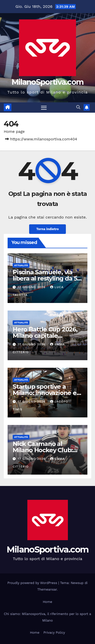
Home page (14, 132)
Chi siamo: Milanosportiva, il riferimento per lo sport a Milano (47, 617)
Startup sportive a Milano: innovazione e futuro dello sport (45, 393)
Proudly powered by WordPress (33, 583)
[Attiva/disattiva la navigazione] (44, 108)
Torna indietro (48, 229)
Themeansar (47, 589)
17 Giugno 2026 (32, 287)
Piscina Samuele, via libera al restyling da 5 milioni (45, 278)
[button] (78, 107)
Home (48, 602)
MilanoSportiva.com (48, 82)
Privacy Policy (54, 633)
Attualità (21, 265)
